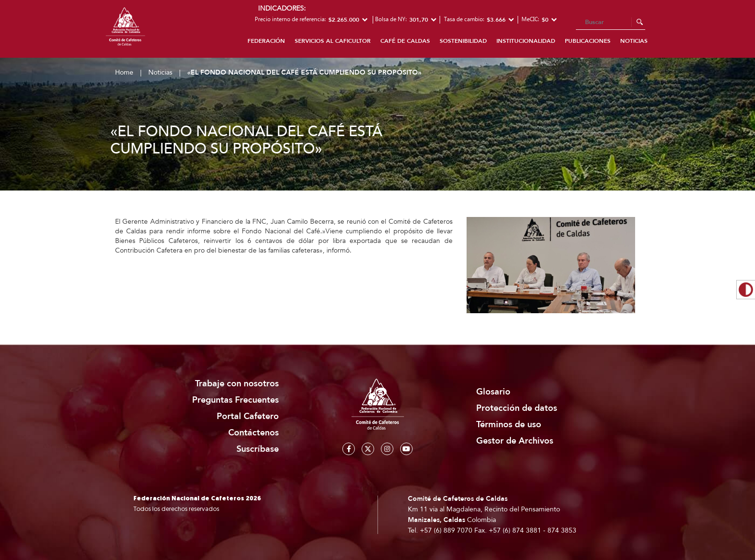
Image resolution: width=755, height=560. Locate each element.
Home (124, 72)
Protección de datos (517, 408)
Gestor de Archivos (515, 441)
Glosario (493, 392)
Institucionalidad (526, 41)
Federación (266, 41)
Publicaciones (588, 41)
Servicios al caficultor (333, 41)
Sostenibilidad (463, 41)
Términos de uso (509, 425)
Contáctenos (254, 433)
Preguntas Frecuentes (235, 400)
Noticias (634, 41)
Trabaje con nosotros (237, 384)
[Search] (611, 23)
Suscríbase (258, 449)
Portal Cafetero (248, 416)
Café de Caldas (405, 41)
